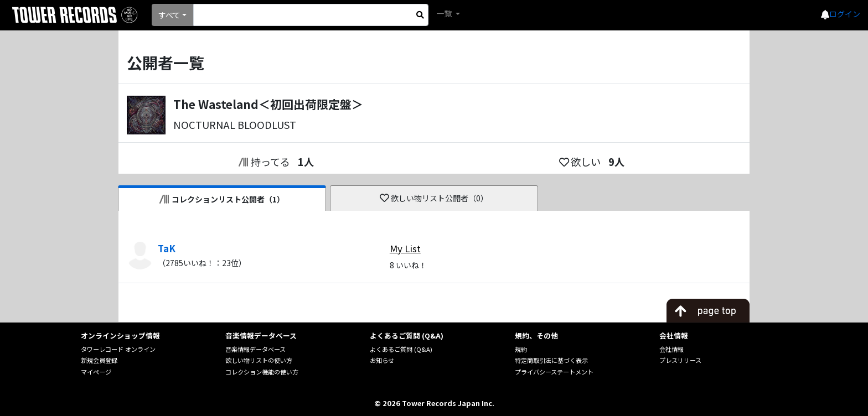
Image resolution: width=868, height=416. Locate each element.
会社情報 (671, 349)
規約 (521, 349)
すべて (169, 15)
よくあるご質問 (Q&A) (401, 349)
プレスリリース (680, 360)
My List (405, 248)
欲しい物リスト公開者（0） (434, 198)
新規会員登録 (99, 360)
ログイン (845, 14)
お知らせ (382, 360)
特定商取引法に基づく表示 (551, 360)
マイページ (96, 372)
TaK (167, 248)
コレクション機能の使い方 (262, 372)
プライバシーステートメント (554, 372)
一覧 (445, 13)
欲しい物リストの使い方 (259, 360)
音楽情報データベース (255, 349)
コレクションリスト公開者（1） (222, 199)
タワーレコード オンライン (118, 349)
